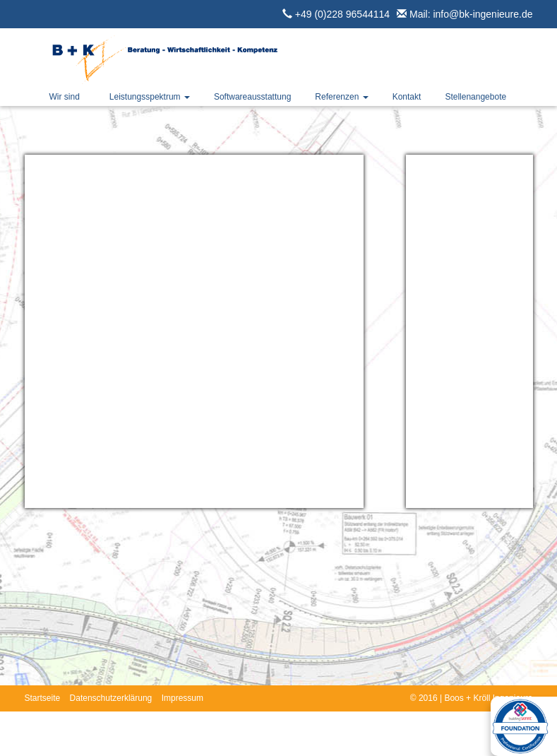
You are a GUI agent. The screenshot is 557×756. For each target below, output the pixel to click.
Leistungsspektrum (150, 97)
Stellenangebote (475, 97)
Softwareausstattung (252, 97)
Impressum (182, 698)
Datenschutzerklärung (111, 698)
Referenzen (341, 97)
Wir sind (65, 97)
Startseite (43, 698)
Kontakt (407, 97)
